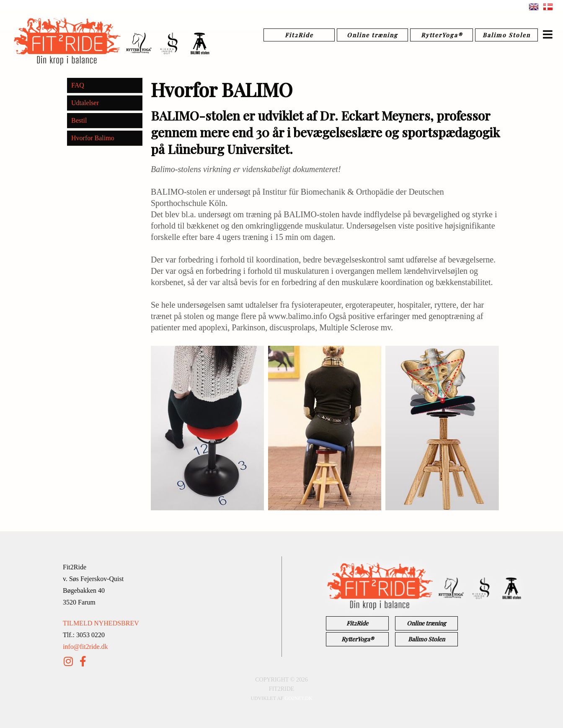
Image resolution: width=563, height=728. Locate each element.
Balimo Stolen (506, 35)
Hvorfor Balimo (93, 138)
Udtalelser (85, 103)
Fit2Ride (299, 35)
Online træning (372, 35)
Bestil (79, 120)
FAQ (78, 85)
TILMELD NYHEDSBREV (101, 623)
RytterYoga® (442, 35)
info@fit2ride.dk (85, 647)
